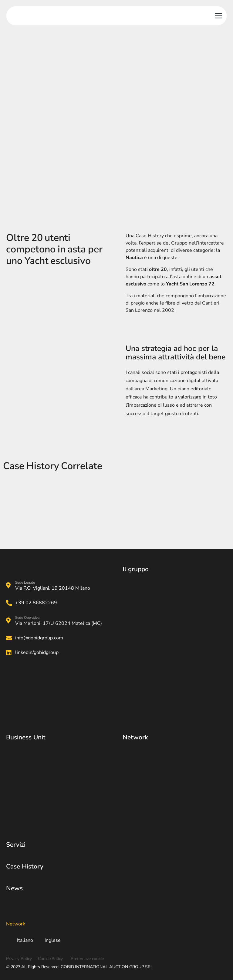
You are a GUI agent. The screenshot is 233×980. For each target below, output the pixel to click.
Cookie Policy (51, 959)
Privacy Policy (19, 959)
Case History (25, 866)
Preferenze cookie (87, 959)
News (14, 888)
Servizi (16, 845)
